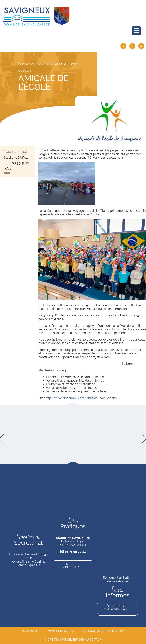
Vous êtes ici (26, 64)
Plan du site (31, 631)
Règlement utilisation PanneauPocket (118, 579)
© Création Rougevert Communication (73, 640)
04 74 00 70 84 (75, 552)
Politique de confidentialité (103, 631)
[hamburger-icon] (136, 31)
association (43, 64)
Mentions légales (61, 631)
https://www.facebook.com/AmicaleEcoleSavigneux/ (84, 398)
